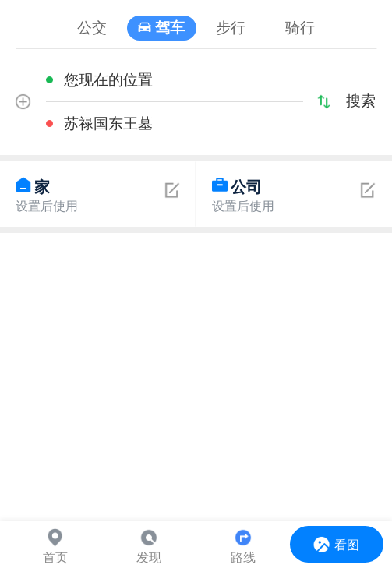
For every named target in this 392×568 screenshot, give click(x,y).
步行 (231, 28)
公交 (92, 28)
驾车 (170, 28)
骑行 (300, 28)
